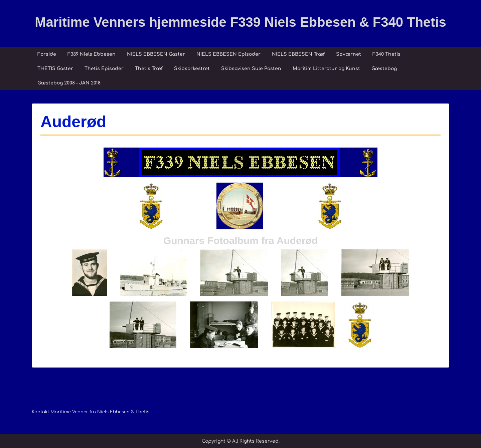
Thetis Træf (149, 69)
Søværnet (349, 54)
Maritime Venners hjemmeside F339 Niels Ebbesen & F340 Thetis (240, 22)
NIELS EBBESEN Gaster (156, 54)
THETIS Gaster (55, 69)
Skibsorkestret (192, 69)
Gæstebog (384, 69)
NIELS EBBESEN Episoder (228, 54)
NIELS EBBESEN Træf (298, 54)
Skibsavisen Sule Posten (251, 69)
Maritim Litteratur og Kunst (326, 69)
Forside (47, 54)
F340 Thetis (386, 54)
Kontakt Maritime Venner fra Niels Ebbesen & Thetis (91, 412)
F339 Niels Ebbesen (92, 54)
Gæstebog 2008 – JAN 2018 (69, 83)
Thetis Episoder (104, 69)
